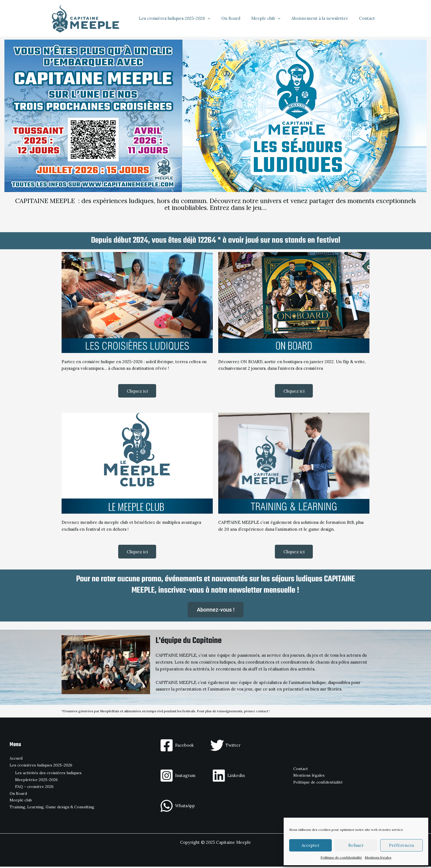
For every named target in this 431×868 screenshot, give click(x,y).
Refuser (356, 845)
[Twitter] (225, 747)
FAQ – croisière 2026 (34, 788)
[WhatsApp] (177, 807)
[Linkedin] (228, 777)
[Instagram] (178, 777)
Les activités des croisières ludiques (48, 774)
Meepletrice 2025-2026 (36, 781)
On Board (240, 18)
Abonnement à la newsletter (324, 18)
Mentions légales (378, 857)
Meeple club (273, 18)
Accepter (310, 845)
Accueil (16, 760)
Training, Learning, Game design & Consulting (52, 809)
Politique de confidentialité (341, 857)
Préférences (401, 845)
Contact (368, 18)
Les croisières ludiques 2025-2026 (187, 18)
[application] (220, 18)
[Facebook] (177, 747)
